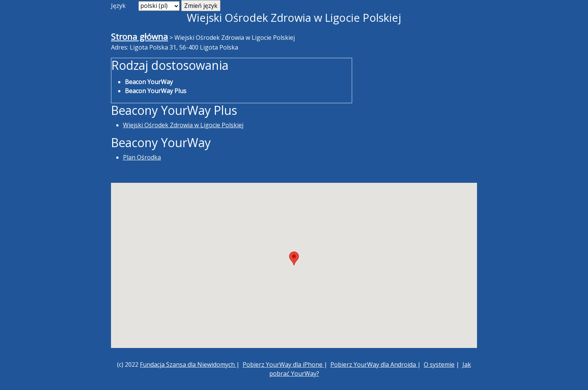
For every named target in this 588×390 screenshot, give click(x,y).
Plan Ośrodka (142, 157)
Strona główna (139, 37)
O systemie (439, 364)
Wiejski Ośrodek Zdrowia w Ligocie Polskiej (183, 125)
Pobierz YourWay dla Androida (374, 364)
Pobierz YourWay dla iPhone (283, 364)
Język (118, 6)
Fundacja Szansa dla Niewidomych (188, 364)
